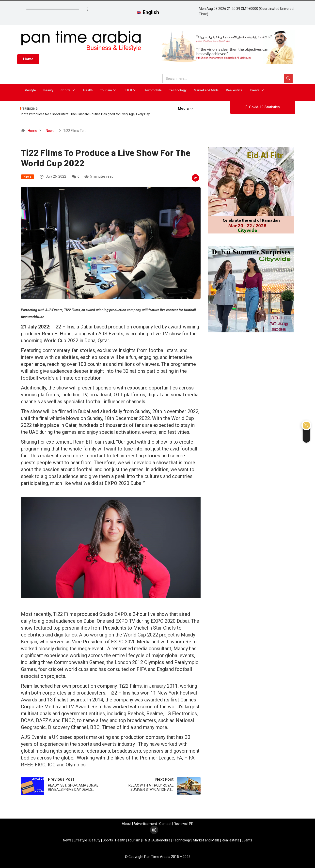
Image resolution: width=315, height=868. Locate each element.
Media (186, 108)
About (127, 824)
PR (191, 824)
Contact (165, 824)
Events (257, 90)
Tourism (109, 90)
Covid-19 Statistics (263, 107)
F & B (131, 90)
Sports (68, 90)
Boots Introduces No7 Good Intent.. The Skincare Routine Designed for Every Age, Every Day (85, 114)
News (50, 131)
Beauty (48, 90)
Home (32, 131)
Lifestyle (30, 90)
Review (179, 824)
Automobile (153, 90)
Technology (178, 90)
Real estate (234, 90)
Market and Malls (206, 90)
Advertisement (145, 824)
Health (88, 90)
